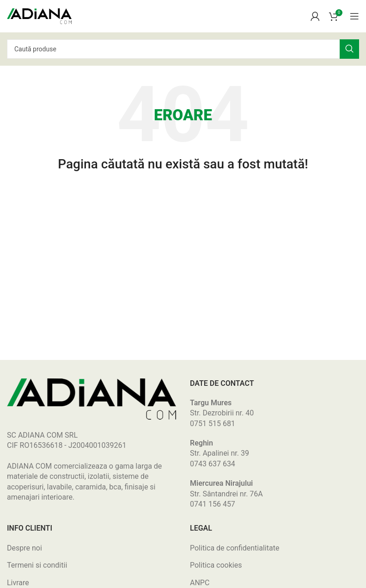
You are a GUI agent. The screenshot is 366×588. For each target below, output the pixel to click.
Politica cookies (216, 565)
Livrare (18, 583)
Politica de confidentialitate (235, 548)
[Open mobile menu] (354, 16)
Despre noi (24, 548)
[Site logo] (39, 15)
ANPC (200, 583)
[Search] (183, 49)
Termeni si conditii (37, 565)
